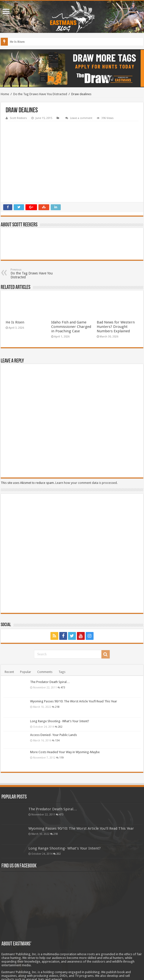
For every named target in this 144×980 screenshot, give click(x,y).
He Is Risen (17, 42)
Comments (45, 641)
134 (57, 709)
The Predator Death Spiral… (50, 651)
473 (63, 656)
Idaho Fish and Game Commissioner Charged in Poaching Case (71, 296)
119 (61, 726)
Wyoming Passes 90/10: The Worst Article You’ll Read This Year (74, 670)
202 (60, 696)
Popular (26, 641)
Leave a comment (81, 118)
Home (5, 94)
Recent (9, 641)
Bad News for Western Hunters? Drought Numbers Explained (116, 296)
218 (57, 676)
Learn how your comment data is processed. (86, 452)
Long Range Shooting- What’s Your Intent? (60, 690)
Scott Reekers (18, 118)
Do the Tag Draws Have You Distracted (40, 94)
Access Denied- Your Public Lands (54, 704)
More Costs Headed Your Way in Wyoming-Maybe (65, 721)
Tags (62, 641)
